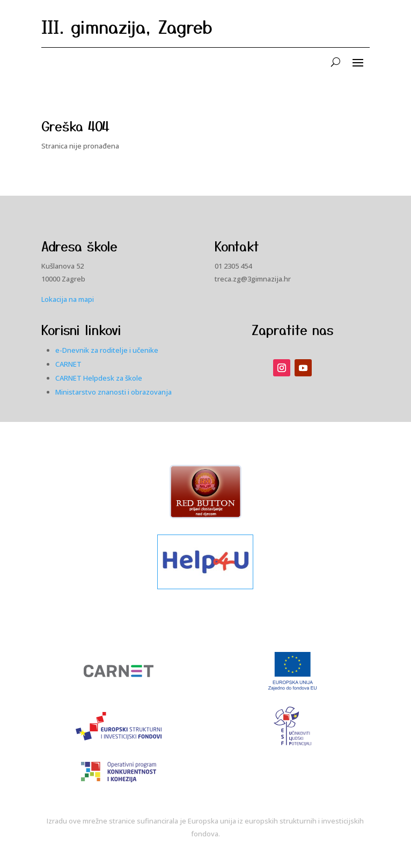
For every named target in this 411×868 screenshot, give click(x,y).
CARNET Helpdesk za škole (99, 378)
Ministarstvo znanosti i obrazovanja (113, 392)
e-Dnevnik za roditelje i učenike (107, 350)
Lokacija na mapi (68, 299)
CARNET (68, 364)
